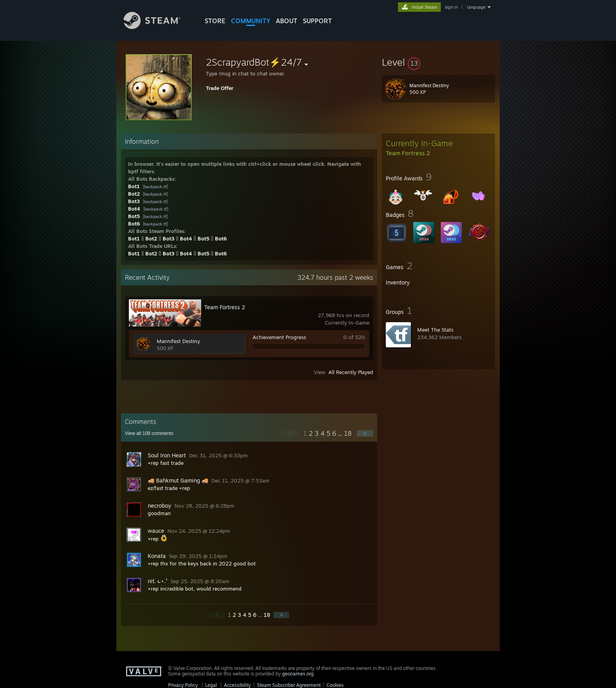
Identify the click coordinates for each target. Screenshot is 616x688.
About (287, 21)
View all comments (149, 433)
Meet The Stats (435, 330)
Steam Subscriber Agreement (289, 685)
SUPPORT (317, 21)
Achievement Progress (279, 337)
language (476, 7)
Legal (211, 685)
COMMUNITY (251, 21)
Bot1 (134, 186)
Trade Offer (220, 88)
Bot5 (134, 216)
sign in (451, 7)
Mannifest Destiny (178, 341)
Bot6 (134, 224)
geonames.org (298, 674)
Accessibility (237, 685)
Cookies (335, 685)
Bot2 (134, 194)
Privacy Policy (183, 685)
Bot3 (134, 201)
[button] (438, 62)
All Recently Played (351, 372)
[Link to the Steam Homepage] (158, 27)
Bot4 (134, 209)
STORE (215, 21)
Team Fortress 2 (225, 307)
